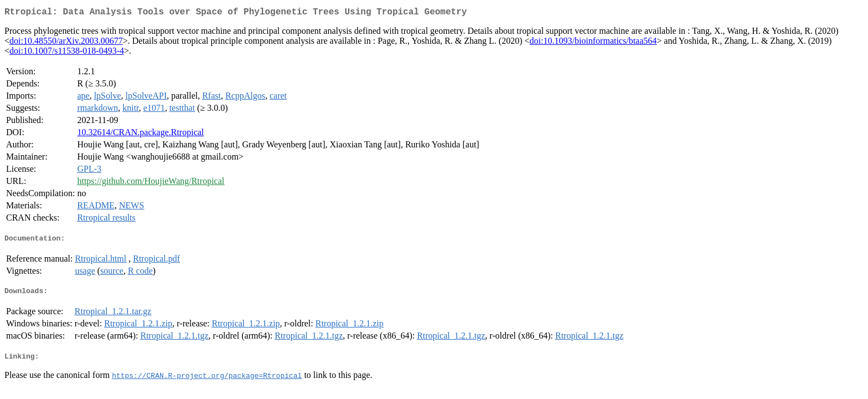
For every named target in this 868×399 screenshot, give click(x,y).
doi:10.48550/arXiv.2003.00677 (66, 43)
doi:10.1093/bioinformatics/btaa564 (593, 43)
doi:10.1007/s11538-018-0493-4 (67, 53)
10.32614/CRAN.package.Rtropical (140, 134)
